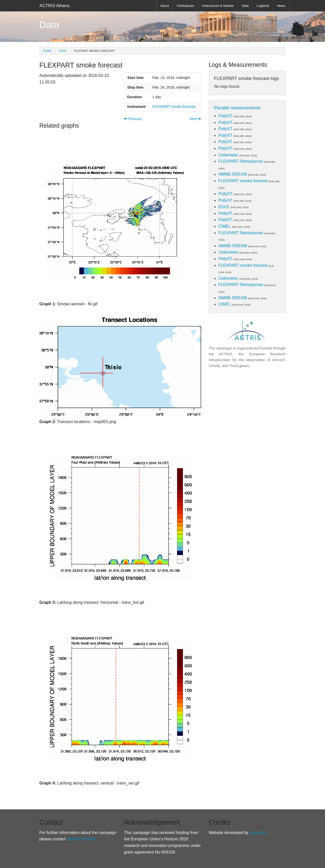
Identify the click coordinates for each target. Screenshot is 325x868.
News (281, 6)
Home (47, 51)
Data (245, 6)
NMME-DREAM (233, 174)
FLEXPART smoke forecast (94, 51)
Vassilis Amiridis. (82, 839)
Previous (133, 119)
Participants (185, 6)
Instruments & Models (218, 6)
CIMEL (224, 226)
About (165, 6)
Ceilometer (228, 155)
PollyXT (225, 116)
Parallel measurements (237, 108)
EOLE (224, 207)
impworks (258, 833)
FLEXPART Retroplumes (241, 161)
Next (195, 119)
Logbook (263, 6)
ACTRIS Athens (54, 6)
